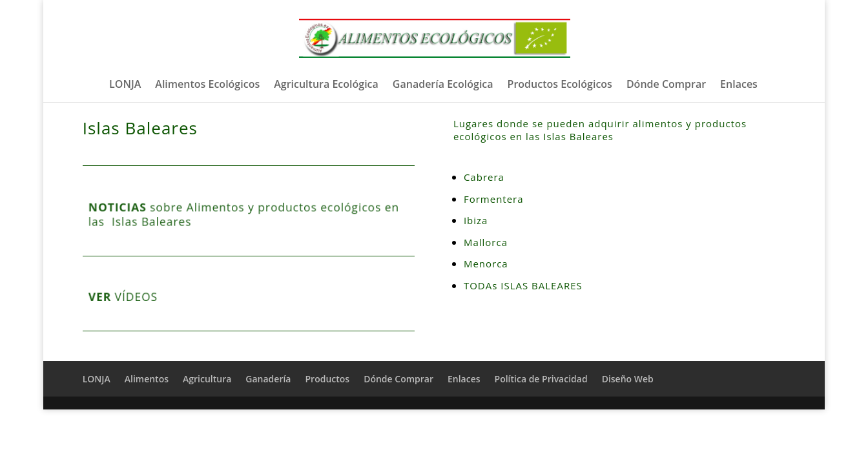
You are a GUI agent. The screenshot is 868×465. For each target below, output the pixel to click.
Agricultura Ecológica (326, 85)
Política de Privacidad (541, 379)
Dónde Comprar (666, 85)
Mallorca (486, 242)
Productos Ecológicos (560, 85)
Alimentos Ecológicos (207, 85)
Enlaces (739, 85)
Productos (327, 379)
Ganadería (268, 379)
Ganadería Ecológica (443, 85)
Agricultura (207, 379)
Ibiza (477, 220)
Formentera (494, 199)
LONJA (125, 85)
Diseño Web (628, 379)
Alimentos (147, 379)
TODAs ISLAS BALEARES (523, 285)
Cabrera (484, 177)
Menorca (486, 263)
